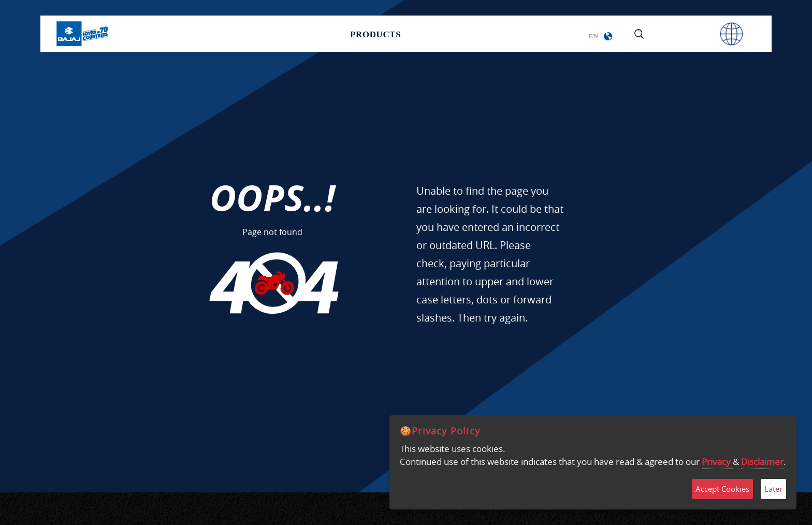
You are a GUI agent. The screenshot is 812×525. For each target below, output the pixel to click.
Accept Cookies (722, 489)
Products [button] (375, 33)
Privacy (717, 462)
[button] (608, 36)
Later (773, 489)
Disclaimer (762, 462)
